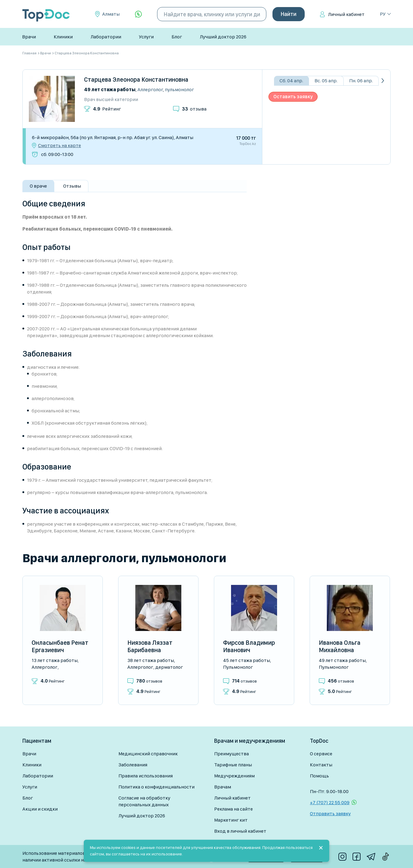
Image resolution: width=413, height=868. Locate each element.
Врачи (29, 37)
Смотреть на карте (60, 146)
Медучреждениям (234, 776)
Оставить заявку (293, 97)
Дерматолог (169, 667)
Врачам (223, 787)
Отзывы (72, 186)
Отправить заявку (330, 814)
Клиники (63, 37)
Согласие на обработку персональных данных (144, 801)
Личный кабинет (346, 14)
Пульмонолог (179, 90)
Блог (177, 37)
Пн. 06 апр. (361, 81)
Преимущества (232, 754)
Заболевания (133, 765)
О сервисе (321, 754)
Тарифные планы (233, 765)
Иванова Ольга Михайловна (340, 646)
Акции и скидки (40, 809)
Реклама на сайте (234, 809)
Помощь (319, 776)
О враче (38, 186)
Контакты (321, 765)
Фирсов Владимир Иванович (249, 646)
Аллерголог (150, 90)
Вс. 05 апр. (326, 81)
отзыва (194, 109)
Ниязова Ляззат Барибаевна (150, 646)
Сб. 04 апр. (291, 81)
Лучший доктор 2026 (223, 37)
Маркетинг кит (231, 820)
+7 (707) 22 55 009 (330, 802)
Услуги (146, 37)
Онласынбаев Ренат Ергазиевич (60, 646)
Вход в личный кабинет (240, 831)
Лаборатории (106, 37)
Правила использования (146, 776)
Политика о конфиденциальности (156, 787)
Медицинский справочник (148, 754)
